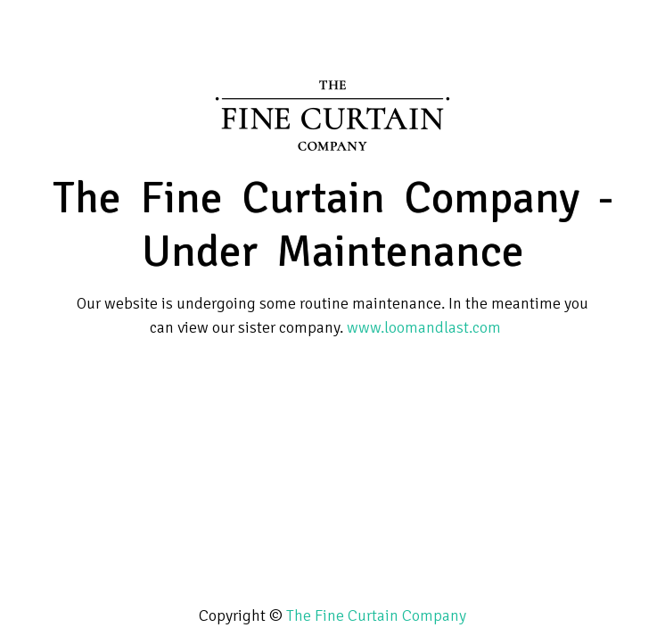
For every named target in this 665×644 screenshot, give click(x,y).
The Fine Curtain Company (376, 615)
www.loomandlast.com (424, 327)
